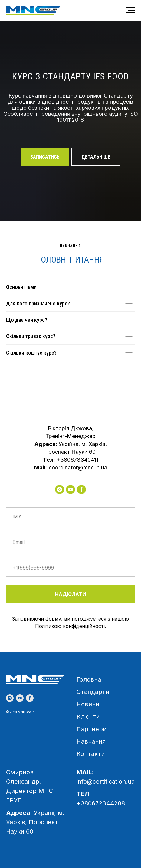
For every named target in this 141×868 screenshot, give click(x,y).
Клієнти (88, 717)
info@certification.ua (106, 782)
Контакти (91, 754)
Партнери (92, 729)
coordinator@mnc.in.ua (78, 468)
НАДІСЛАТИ (70, 594)
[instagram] (60, 489)
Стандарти (93, 692)
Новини (88, 704)
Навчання (91, 741)
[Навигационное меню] (131, 10)
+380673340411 (77, 460)
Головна (89, 679)
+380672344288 (101, 803)
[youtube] (70, 489)
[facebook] (81, 489)
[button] (45, 157)
